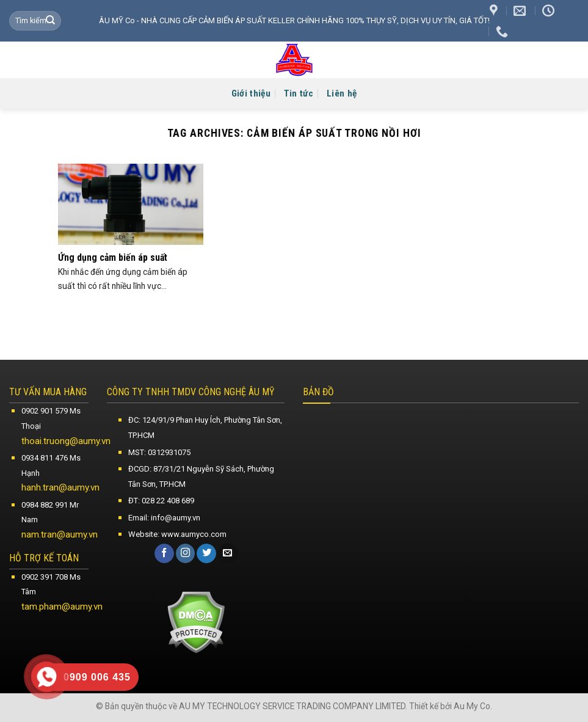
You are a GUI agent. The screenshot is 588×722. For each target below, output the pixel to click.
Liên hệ (342, 93)
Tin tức (299, 93)
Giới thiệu (251, 93)
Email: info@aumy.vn (164, 518)
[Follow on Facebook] (164, 553)
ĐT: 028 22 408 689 (161, 501)
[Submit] (50, 21)
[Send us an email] (228, 553)
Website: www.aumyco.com (177, 534)
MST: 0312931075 (159, 452)
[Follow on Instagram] (186, 553)
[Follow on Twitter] (206, 553)
